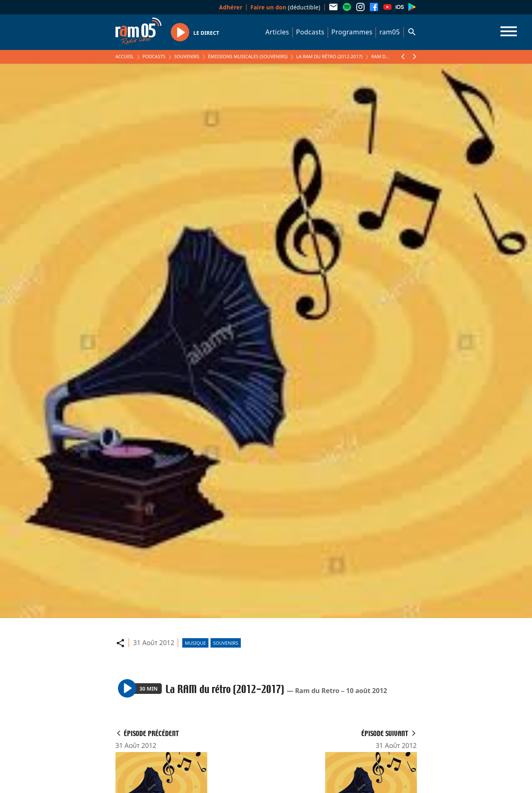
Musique (195, 643)
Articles (277, 32)
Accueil (125, 56)
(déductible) (285, 7)
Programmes (352, 32)
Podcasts (310, 32)
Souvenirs (187, 56)
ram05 (389, 32)
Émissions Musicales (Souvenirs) (248, 56)
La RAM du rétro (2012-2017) (329, 56)
